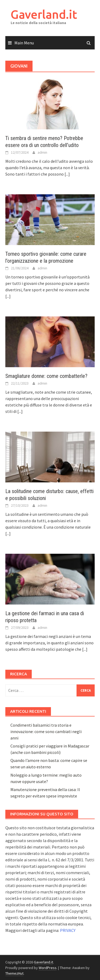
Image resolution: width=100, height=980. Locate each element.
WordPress (48, 968)
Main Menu (24, 43)
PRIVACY (68, 930)
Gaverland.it (44, 14)
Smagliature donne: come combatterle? (46, 376)
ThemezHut (14, 973)
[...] (67, 174)
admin (42, 152)
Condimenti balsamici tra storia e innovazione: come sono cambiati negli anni (46, 731)
